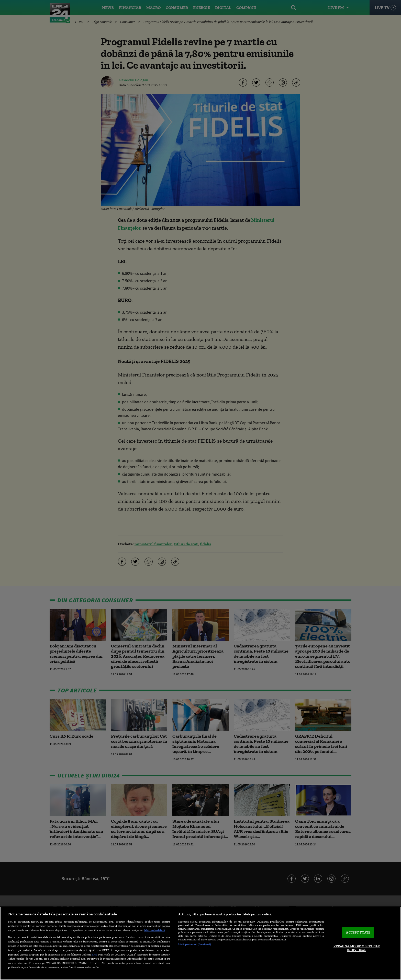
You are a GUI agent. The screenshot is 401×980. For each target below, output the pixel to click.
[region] (201, 943)
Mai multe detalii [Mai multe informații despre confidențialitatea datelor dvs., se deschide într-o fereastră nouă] (155, 930)
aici (94, 954)
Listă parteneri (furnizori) (194, 944)
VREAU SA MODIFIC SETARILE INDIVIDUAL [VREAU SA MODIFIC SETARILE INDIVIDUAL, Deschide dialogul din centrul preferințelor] (357, 948)
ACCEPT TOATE (358, 932)
